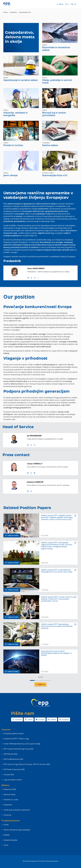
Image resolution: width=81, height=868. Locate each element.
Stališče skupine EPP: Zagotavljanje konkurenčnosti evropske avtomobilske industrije (57, 626)
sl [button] (68, 4)
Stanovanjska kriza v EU (55, 175)
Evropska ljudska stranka (14, 733)
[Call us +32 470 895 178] (31, 491)
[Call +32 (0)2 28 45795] (32, 278)
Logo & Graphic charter (13, 780)
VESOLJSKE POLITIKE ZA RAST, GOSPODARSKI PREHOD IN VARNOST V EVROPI (56, 653)
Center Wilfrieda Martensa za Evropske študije (22, 744)
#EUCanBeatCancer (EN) (13, 759)
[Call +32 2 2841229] (31, 445)
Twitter (29, 719)
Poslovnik (7, 815)
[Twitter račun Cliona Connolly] (35, 473)
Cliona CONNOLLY (35, 464)
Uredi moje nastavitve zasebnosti (17, 810)
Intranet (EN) (9, 775)
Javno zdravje (10, 175)
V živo (6, 845)
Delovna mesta (9, 794)
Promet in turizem (13, 145)
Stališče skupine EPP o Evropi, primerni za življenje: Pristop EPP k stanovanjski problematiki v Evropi (57, 599)
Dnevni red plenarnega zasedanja (17, 830)
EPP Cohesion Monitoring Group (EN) (18, 749)
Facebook (17, 719)
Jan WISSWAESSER (34, 436)
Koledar (7, 835)
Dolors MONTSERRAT (36, 268)
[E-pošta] (28, 278)
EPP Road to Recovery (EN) (14, 769)
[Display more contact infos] (38, 278)
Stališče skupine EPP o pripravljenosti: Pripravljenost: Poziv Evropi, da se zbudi (57, 571)
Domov (6, 12)
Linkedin (52, 719)
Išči (74, 4)
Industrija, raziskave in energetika (15, 114)
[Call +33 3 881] (35, 445)
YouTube (40, 719)
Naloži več (41, 684)
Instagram (64, 719)
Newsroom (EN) (10, 789)
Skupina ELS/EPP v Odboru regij (16, 739)
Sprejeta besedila (10, 840)
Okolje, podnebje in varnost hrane (57, 81)
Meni (60, 4)
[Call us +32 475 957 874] (31, 473)
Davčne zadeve (50, 145)
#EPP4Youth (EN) (10, 754)
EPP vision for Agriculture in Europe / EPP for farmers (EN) (27, 764)
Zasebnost (8, 805)
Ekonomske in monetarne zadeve (56, 49)
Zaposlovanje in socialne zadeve (20, 80)
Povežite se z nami (11, 800)
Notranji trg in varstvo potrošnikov (54, 114)
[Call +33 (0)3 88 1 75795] (35, 278)
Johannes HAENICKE (35, 482)
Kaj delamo (13, 12)
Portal (6, 825)
